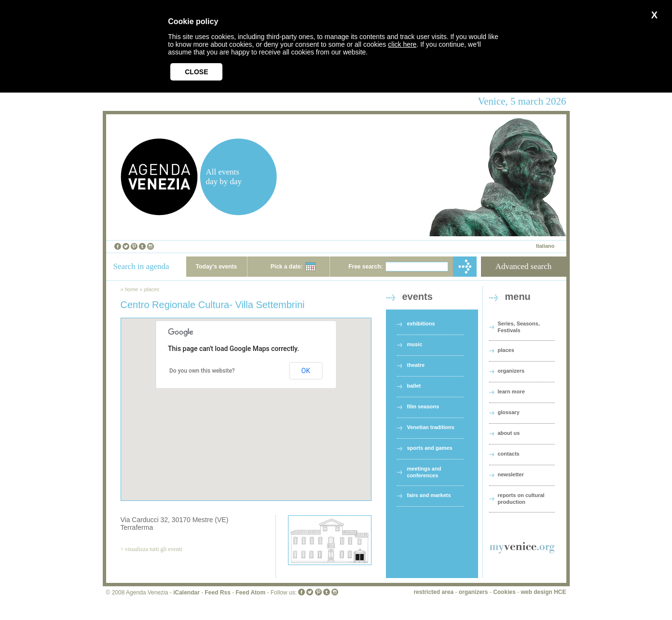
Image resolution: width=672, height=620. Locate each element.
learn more (511, 391)
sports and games (430, 448)
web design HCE (543, 592)
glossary (509, 412)
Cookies (504, 592)
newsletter (511, 474)
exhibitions (421, 323)
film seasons (423, 406)
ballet (414, 386)
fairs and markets (429, 495)
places (151, 289)
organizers (511, 371)
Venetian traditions (431, 427)
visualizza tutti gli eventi (153, 549)
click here (402, 44)
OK (306, 371)
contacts (509, 454)
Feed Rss (217, 593)
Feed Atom (251, 593)
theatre (416, 365)
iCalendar (186, 593)
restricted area (433, 592)
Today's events (216, 267)
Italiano (545, 246)
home (132, 289)
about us (509, 433)
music (415, 344)
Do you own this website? (202, 371)
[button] (246, 400)
